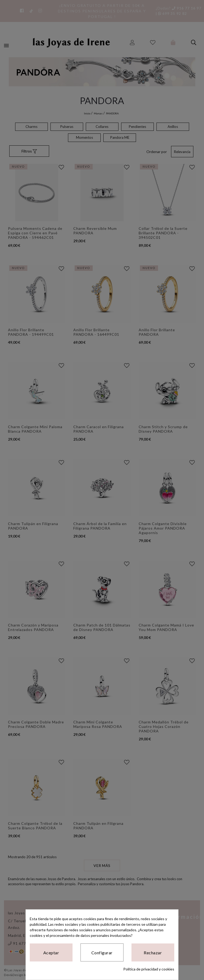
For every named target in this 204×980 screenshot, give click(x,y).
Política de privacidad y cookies (149, 969)
